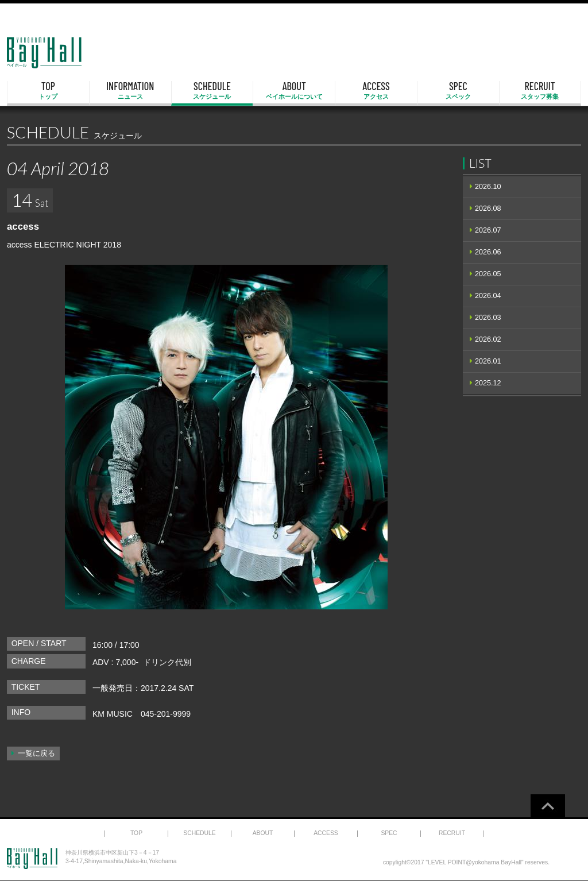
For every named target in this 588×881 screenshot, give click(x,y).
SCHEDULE (212, 91)
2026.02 (488, 339)
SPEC (458, 91)
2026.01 (488, 361)
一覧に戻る (36, 754)
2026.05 (488, 274)
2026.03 (488, 318)
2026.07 (488, 230)
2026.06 (488, 252)
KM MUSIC (113, 714)
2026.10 (488, 187)
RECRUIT (540, 91)
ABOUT (294, 91)
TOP (48, 91)
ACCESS (376, 91)
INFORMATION (130, 91)
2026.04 (488, 296)
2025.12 (488, 383)
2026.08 (488, 208)
